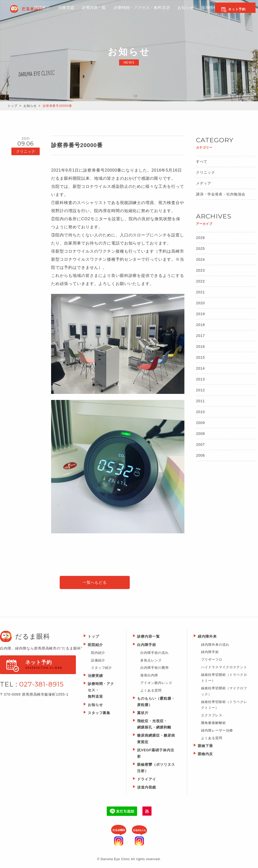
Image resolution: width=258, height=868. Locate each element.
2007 (200, 445)
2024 (200, 259)
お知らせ (171, 13)
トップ (13, 106)
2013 (200, 379)
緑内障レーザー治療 (217, 731)
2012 (200, 390)
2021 (200, 292)
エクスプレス (212, 716)
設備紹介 (98, 661)
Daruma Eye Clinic (34, 9)
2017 (200, 336)
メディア (204, 183)
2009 (200, 423)
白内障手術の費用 (155, 669)
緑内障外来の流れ (215, 645)
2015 (200, 357)
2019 (200, 314)
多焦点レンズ (151, 661)
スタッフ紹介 (102, 669)
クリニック (206, 172)
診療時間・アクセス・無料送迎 (125, 13)
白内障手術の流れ (155, 653)
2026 (200, 238)
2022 (200, 281)
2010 (200, 412)
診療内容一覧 (75, 13)
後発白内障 (149, 676)
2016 (200, 347)
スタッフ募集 (99, 714)
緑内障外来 (207, 637)
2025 (200, 249)
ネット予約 (237, 9)
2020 (200, 303)
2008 (200, 434)
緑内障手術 (210, 653)
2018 (200, 325)
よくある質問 (151, 691)
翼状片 (143, 714)
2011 (200, 401)
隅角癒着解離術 (213, 724)
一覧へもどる (95, 583)
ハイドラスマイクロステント (224, 668)
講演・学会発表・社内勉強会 (221, 194)
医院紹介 (21, 13)
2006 (200, 455)
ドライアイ (147, 780)
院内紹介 (98, 653)
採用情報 (196, 13)
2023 (200, 270)
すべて (202, 162)
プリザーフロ (212, 661)
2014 (200, 368)
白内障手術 (147, 645)
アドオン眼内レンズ (156, 684)
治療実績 (95, 676)
